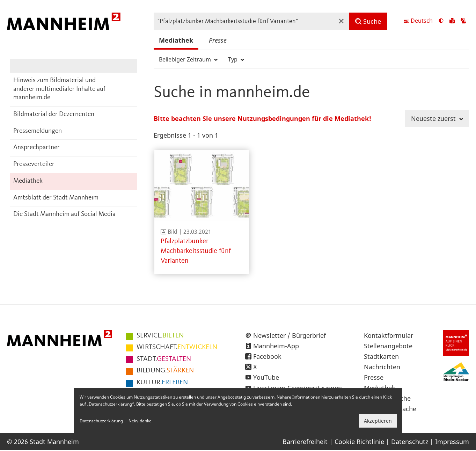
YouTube (266, 377)
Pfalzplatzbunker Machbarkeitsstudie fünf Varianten (196, 251)
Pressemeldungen (38, 131)
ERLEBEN (162, 383)
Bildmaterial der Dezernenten (54, 114)
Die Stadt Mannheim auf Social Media (64, 214)
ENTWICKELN (177, 347)
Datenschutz (410, 442)
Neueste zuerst (437, 118)
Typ (236, 59)
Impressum (452, 442)
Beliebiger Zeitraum (188, 59)
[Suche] (368, 21)
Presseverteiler (34, 164)
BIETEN (160, 336)
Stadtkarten (381, 356)
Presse (218, 40)
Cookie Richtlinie (359, 442)
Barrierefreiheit (305, 442)
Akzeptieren (378, 421)
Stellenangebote (388, 346)
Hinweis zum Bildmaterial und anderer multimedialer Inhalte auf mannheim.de (59, 89)
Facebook (267, 356)
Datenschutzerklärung (101, 421)
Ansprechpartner (36, 148)
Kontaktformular (389, 335)
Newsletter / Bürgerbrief (290, 335)
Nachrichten (382, 367)
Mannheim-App (276, 346)
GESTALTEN (164, 359)
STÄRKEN (165, 371)
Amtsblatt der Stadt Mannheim (56, 198)
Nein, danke (140, 421)
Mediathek (28, 181)
